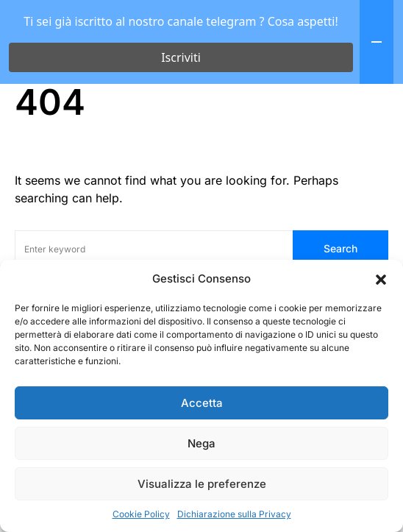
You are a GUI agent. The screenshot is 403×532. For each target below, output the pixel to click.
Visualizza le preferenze (202, 484)
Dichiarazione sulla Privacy (234, 514)
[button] (381, 279)
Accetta (202, 403)
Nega (201, 443)
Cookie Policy (141, 514)
